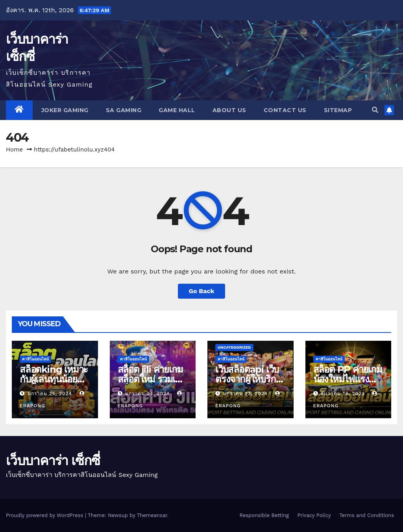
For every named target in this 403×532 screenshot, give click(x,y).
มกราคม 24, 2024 (148, 393)
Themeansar (152, 515)
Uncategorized (234, 347)
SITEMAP (338, 110)
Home (14, 150)
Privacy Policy (314, 515)
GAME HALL (177, 110)
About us (229, 110)
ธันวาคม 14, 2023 (344, 393)
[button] (375, 110)
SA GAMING (124, 110)
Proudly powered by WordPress (45, 515)
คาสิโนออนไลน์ (35, 359)
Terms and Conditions (367, 515)
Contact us (285, 110)
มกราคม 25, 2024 (51, 393)
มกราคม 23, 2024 (246, 393)
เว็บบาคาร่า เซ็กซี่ (53, 460)
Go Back (202, 291)
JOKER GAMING (65, 110)
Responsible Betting (264, 515)
